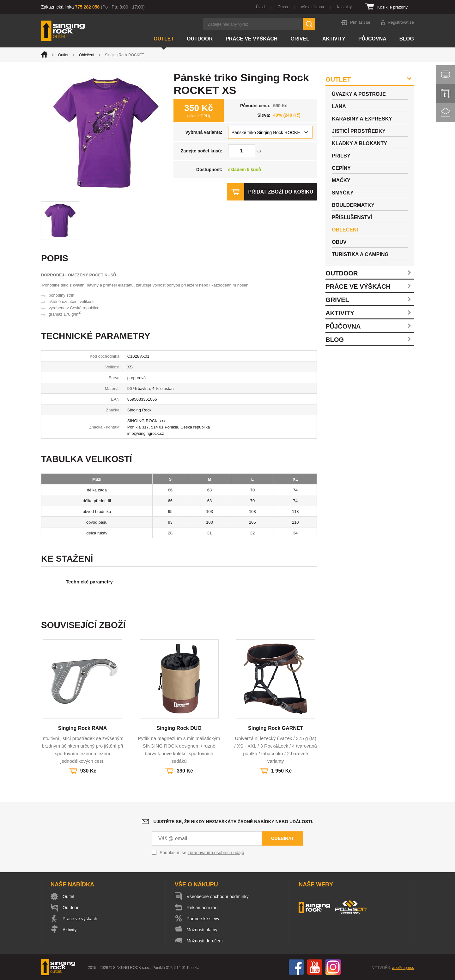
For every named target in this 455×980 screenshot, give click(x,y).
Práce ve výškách (252, 39)
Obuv (339, 242)
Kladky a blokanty (359, 143)
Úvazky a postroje (359, 94)
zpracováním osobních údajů (216, 853)
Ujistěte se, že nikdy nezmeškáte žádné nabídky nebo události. (234, 822)
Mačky (341, 180)
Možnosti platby (202, 930)
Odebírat (282, 838)
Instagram (333, 967)
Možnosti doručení (205, 941)
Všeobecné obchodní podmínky (218, 897)
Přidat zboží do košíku (281, 192)
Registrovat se (401, 22)
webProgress (403, 968)
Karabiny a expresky (362, 119)
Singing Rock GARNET (276, 728)
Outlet (164, 39)
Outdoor (200, 39)
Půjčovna (372, 39)
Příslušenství (352, 217)
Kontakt (446, 113)
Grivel (300, 39)
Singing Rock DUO (179, 728)
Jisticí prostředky (359, 131)
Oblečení (87, 55)
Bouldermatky (353, 205)
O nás (283, 7)
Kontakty (344, 7)
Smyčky (343, 193)
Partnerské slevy (203, 919)
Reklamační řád (202, 908)
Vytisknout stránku (446, 75)
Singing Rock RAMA (83, 728)
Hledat (309, 24)
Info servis (446, 94)
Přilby (341, 156)
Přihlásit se (360, 22)
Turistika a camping (360, 254)
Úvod (260, 7)
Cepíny (341, 168)
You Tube (315, 967)
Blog (407, 39)
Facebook (296, 967)
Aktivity (334, 39)
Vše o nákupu (312, 7)
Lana (339, 106)
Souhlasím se (202, 853)
